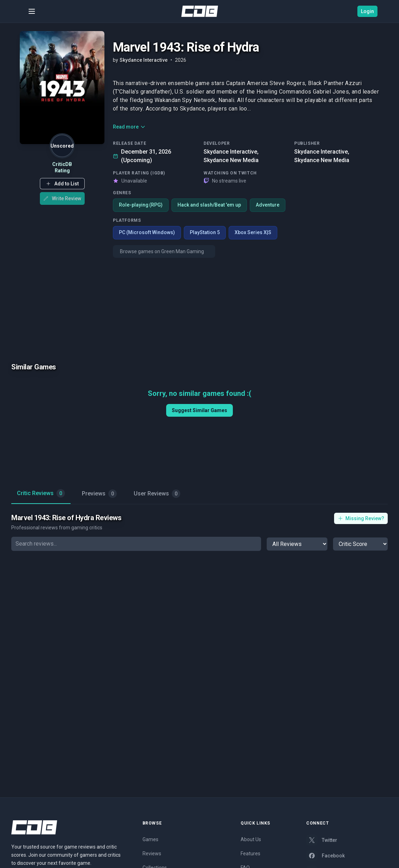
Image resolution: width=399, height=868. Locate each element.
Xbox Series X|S (253, 233)
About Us (251, 839)
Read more (129, 127)
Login (367, 11)
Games (150, 839)
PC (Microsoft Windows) (147, 233)
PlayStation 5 (205, 233)
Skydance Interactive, (231, 152)
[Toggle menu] (32, 11)
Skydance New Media (231, 160)
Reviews (152, 854)
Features (250, 854)
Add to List (62, 184)
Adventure (268, 205)
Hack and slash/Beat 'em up (210, 205)
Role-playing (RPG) (141, 205)
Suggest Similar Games (199, 410)
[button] (62, 184)
